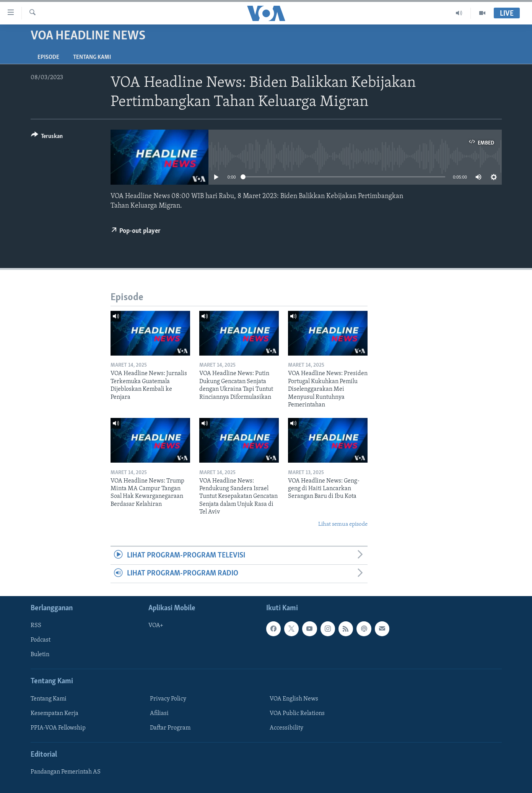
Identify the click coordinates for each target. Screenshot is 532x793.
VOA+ (156, 626)
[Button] (47, 137)
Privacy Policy (168, 699)
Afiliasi (159, 713)
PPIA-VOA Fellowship (58, 728)
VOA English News (294, 699)
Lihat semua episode (343, 524)
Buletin (40, 655)
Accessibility (286, 728)
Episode (48, 57)
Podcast (41, 640)
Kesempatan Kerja (55, 713)
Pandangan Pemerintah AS (66, 772)
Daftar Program (170, 728)
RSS (36, 626)
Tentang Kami (92, 57)
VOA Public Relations (297, 713)
